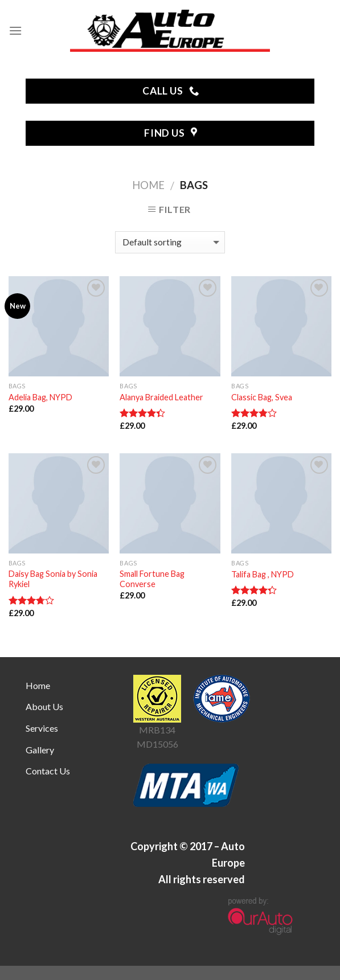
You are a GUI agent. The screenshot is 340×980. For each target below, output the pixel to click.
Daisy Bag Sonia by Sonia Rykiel (53, 579)
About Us (44, 706)
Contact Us (48, 771)
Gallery (40, 750)
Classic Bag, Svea (262, 397)
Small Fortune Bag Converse (152, 579)
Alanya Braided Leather (161, 397)
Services (42, 728)
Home (148, 185)
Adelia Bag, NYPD (40, 397)
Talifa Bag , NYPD (263, 574)
